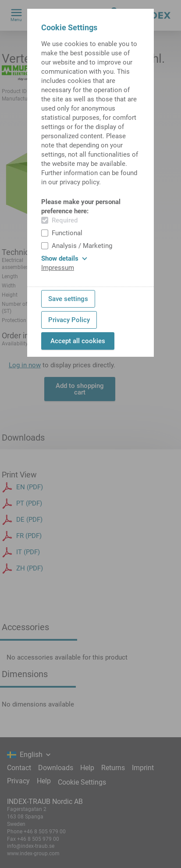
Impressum (58, 268)
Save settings (68, 299)
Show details (64, 258)
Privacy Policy (69, 320)
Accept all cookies (78, 341)
